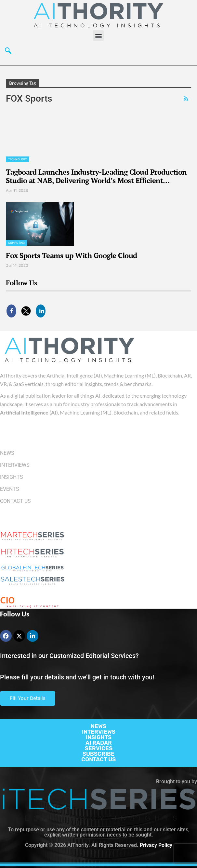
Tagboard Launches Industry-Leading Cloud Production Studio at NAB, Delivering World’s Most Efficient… (96, 176)
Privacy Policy (156, 845)
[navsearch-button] (8, 52)
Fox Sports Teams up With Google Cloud (72, 255)
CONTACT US (98, 759)
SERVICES (99, 748)
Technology (18, 159)
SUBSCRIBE (98, 754)
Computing (16, 243)
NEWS (98, 726)
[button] (98, 36)
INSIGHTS (99, 737)
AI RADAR (99, 743)
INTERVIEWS (99, 732)
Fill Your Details (28, 698)
